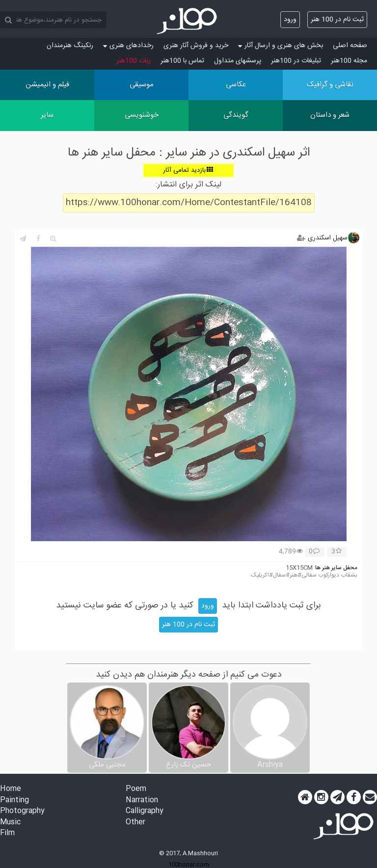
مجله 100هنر (349, 61)
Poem (136, 789)
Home (11, 789)
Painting (14, 801)
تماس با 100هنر (182, 61)
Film (7, 833)
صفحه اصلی (350, 46)
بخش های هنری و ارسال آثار (281, 46)
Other (135, 823)
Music (10, 823)
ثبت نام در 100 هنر (337, 20)
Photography (22, 811)
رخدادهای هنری (128, 46)
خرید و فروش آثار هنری (196, 46)
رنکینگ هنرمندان (70, 46)
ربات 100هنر (134, 61)
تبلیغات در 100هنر (296, 61)
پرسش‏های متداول (238, 61)
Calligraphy (145, 811)
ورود (290, 20)
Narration (142, 801)
